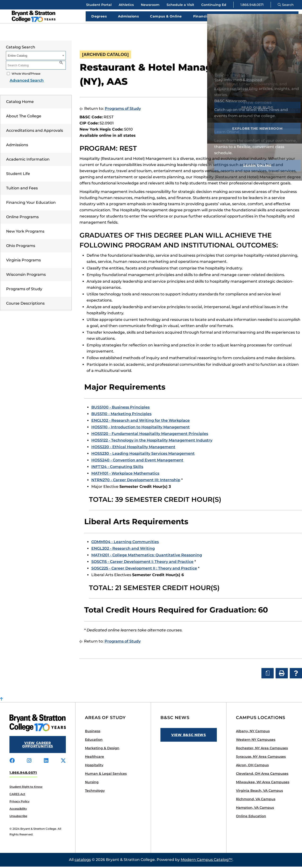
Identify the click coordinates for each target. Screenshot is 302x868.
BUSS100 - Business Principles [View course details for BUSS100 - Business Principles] (120, 409)
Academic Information (28, 161)
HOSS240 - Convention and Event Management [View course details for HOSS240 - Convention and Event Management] (137, 462)
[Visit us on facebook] (12, 762)
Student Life (18, 175)
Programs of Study (24, 290)
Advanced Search (23, 82)
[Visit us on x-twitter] (63, 762)
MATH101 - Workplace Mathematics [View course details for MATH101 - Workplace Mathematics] (125, 475)
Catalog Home (20, 103)
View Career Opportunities (38, 746)
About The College (24, 117)
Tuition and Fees (22, 189)
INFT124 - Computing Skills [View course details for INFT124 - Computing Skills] (117, 468)
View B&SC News (189, 736)
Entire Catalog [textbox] (17, 57)
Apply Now (241, 33)
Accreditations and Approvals (35, 132)
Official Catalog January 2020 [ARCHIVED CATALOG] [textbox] (246, 48)
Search (286, 5)
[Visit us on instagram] (29, 762)
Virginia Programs (23, 262)
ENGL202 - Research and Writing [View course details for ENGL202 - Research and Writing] (123, 550)
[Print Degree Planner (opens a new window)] (267, 62)
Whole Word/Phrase (26, 75)
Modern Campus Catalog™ (207, 861)
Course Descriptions (25, 305)
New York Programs (25, 233)
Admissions (17, 146)
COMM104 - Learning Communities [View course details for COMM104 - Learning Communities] (125, 543)
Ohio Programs (21, 247)
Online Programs (22, 218)
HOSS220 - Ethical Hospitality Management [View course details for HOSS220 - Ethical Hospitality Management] (133, 448)
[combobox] (255, 48)
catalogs (83, 861)
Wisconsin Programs (26, 276)
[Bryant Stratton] (44, 17)
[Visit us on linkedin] (46, 762)
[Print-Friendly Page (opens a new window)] (281, 62)
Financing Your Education (31, 204)
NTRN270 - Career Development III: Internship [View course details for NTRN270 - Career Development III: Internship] (136, 481)
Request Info (281, 33)
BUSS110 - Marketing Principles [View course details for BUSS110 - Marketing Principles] (121, 415)
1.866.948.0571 (252, 5)
